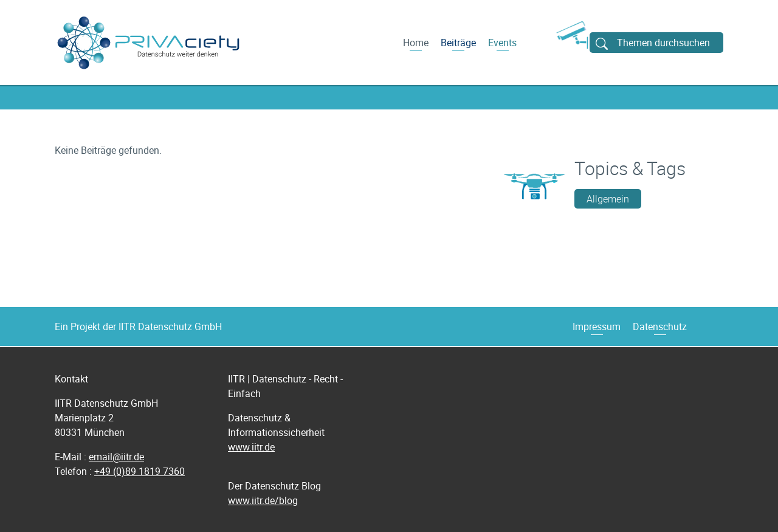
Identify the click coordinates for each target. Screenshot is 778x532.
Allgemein (608, 199)
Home (416, 43)
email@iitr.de (116, 457)
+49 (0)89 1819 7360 (139, 471)
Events (502, 43)
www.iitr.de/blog (263, 500)
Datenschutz (660, 326)
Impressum (597, 326)
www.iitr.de (251, 447)
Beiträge (458, 43)
